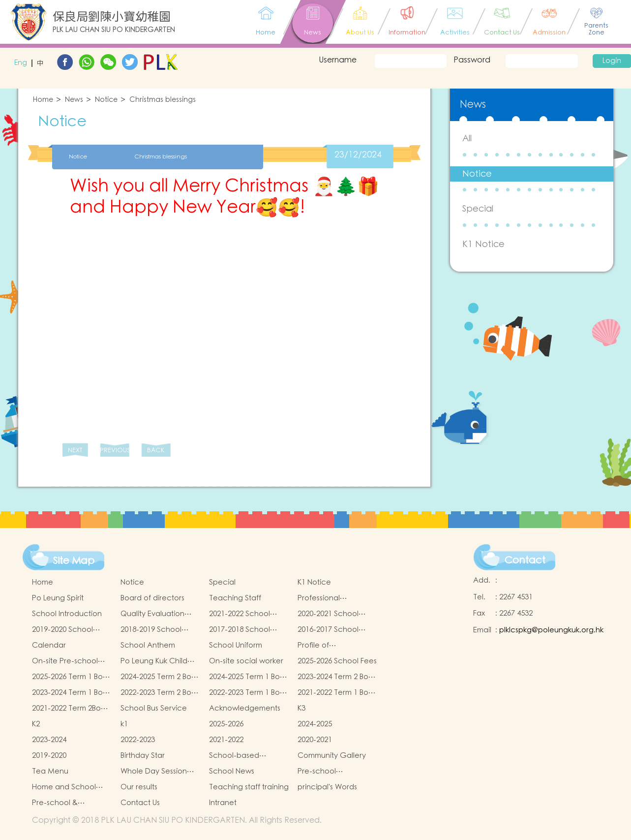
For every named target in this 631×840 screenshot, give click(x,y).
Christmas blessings (163, 100)
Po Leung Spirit (58, 598)
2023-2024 (49, 740)
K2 (36, 724)
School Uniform (236, 645)
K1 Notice (483, 244)
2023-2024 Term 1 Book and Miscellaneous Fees (72, 693)
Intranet (223, 803)
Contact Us (140, 803)
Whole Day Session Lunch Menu (154, 772)
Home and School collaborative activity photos (70, 787)
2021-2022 (226, 740)
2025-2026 (226, 724)
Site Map (74, 561)
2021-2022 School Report (240, 614)
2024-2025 (315, 724)
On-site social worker (246, 661)
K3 (301, 708)
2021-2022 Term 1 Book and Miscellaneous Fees (337, 693)
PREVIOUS (115, 451)
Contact (525, 560)
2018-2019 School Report (151, 630)
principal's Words (327, 787)
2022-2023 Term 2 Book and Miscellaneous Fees (160, 693)
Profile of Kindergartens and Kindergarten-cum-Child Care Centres (332, 646)
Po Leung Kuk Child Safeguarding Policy (156, 661)
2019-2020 (49, 756)
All (467, 139)
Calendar (49, 645)
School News (232, 771)
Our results (139, 787)
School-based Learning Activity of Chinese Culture (243, 756)
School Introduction (67, 614)
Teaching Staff (235, 598)
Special (478, 209)
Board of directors (152, 598)
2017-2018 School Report (240, 630)
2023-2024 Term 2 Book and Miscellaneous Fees (337, 677)
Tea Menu (50, 771)
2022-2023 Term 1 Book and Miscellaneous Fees (249, 693)
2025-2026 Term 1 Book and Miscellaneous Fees (72, 677)
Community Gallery (332, 756)
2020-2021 (315, 740)
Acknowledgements (245, 708)
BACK (156, 451)
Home (43, 100)
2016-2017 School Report (328, 630)
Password (472, 60)
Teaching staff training (249, 787)
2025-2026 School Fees (337, 661)
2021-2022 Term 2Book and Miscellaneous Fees (71, 709)
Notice (106, 100)
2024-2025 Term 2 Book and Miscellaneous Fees (160, 677)
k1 (124, 724)
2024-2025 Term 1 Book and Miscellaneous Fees (249, 677)
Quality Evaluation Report (152, 614)
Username (338, 60)
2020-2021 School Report (328, 614)
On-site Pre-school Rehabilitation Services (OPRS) (65, 661)
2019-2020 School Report (62, 630)
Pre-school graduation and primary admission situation (329, 772)
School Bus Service (154, 708)
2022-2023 (138, 740)
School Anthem (148, 645)
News (74, 100)
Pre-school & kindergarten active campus (67, 803)
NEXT (75, 451)
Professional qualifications (321, 598)
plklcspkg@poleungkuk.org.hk (551, 630)
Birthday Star (143, 756)
